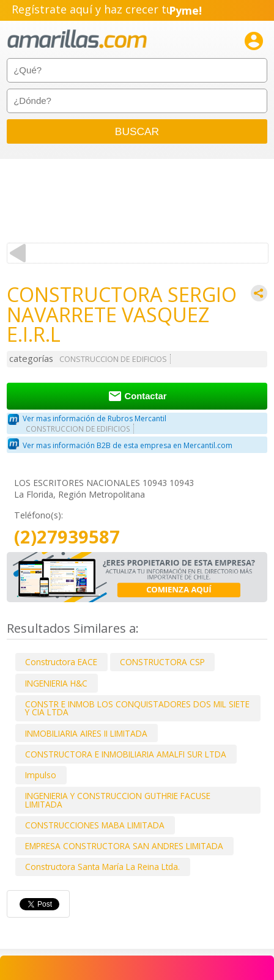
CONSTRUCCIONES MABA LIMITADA (95, 825)
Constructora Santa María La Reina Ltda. (102, 867)
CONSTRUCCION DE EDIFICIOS (113, 359)
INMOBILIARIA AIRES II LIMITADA (86, 733)
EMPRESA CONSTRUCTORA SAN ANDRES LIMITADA (124, 846)
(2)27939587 (67, 537)
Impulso (41, 775)
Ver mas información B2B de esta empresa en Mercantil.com (128, 445)
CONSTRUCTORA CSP (162, 662)
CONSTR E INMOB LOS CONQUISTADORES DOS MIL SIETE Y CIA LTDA (137, 708)
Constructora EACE (61, 662)
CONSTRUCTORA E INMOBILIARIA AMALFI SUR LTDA (126, 754)
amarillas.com (77, 39)
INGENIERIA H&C (56, 683)
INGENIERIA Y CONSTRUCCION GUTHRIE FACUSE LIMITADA (118, 800)
